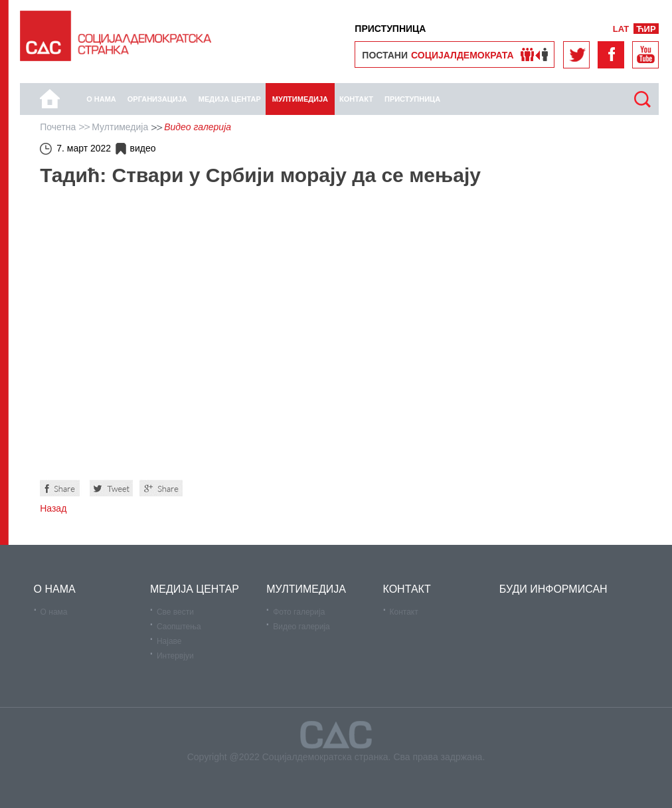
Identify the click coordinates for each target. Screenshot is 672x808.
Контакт (404, 612)
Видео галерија (301, 627)
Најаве (169, 641)
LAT (621, 29)
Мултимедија (300, 99)
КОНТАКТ (356, 99)
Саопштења (179, 627)
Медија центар (230, 99)
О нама (101, 99)
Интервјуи (175, 656)
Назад (53, 508)
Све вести (175, 612)
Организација (157, 99)
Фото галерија (299, 612)
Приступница (412, 99)
